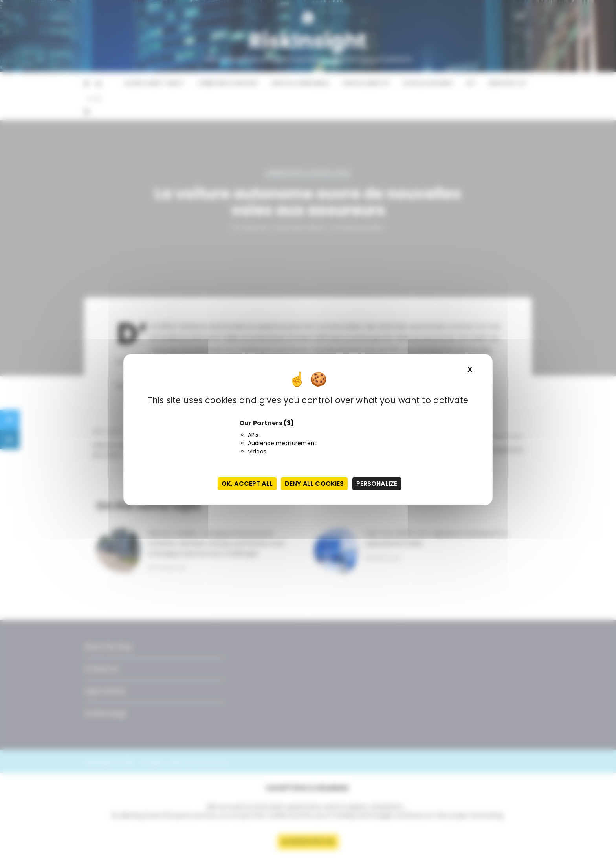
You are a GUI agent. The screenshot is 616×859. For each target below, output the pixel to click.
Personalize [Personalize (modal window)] (377, 484)
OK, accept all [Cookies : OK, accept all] (247, 484)
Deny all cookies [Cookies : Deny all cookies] (314, 484)
